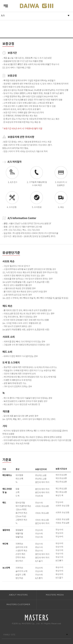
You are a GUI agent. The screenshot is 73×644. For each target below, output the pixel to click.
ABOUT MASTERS (18, 595)
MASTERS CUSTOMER (18, 604)
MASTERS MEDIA (55, 595)
